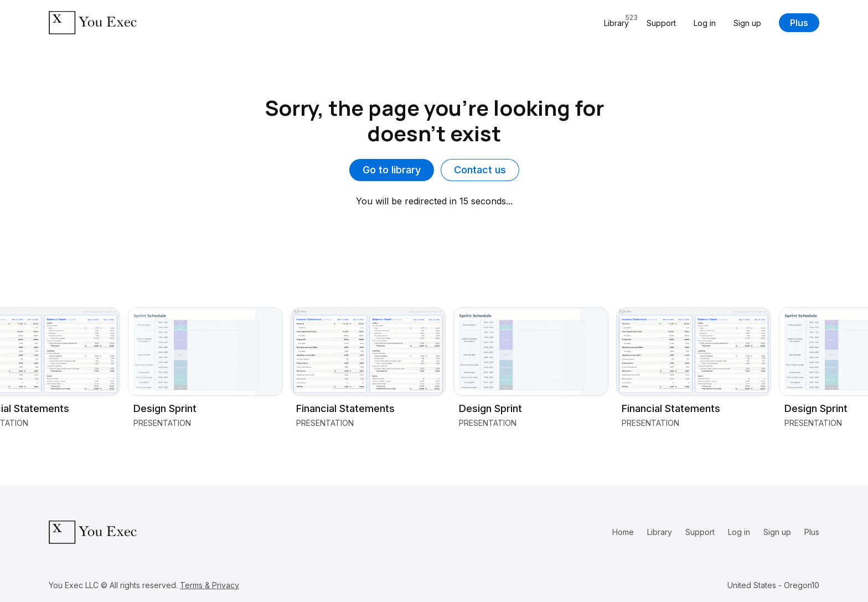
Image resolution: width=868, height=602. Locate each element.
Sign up (747, 23)
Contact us (480, 170)
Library (660, 532)
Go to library (392, 170)
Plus (799, 23)
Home (623, 532)
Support (661, 23)
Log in (705, 23)
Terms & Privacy (210, 585)
